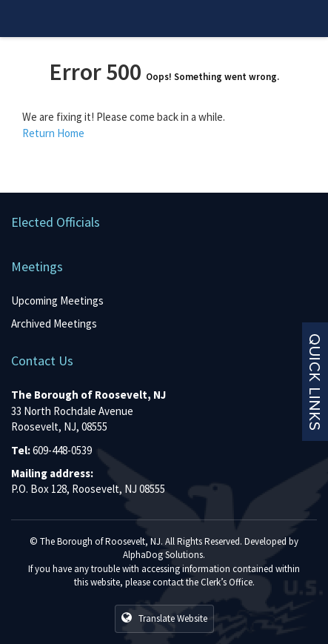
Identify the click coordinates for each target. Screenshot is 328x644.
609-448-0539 (62, 450)
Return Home (53, 133)
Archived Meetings (54, 323)
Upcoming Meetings (57, 301)
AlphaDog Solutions (163, 555)
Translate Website (164, 618)
